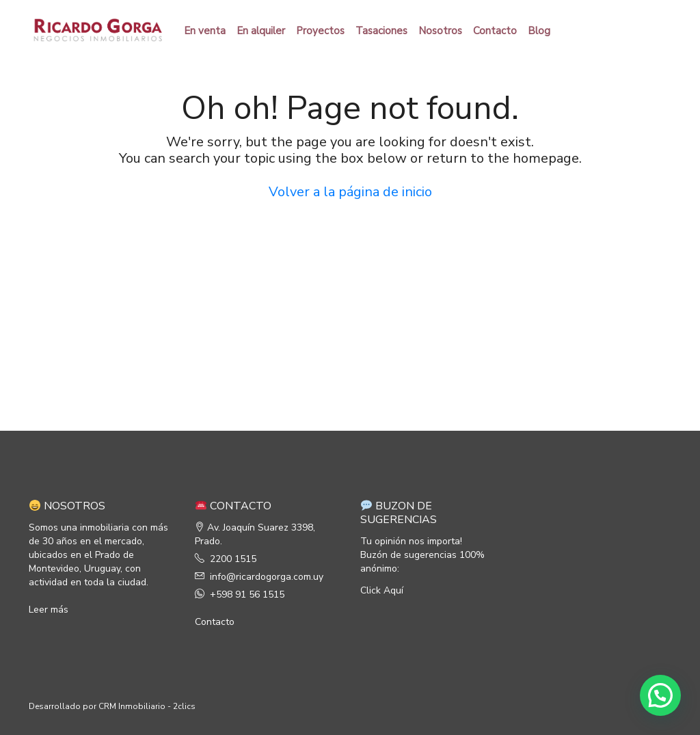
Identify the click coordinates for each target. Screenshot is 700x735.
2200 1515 (233, 559)
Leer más (49, 610)
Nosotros (440, 31)
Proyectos (320, 31)
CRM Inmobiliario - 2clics (147, 706)
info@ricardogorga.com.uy (267, 577)
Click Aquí (382, 590)
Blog (539, 31)
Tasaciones (381, 31)
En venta (205, 31)
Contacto (495, 31)
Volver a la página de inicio (350, 192)
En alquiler (261, 31)
